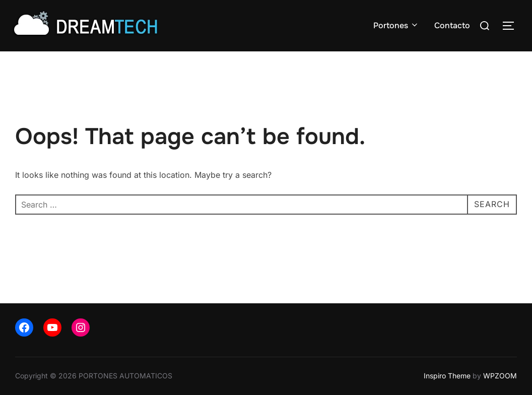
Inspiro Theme (447, 376)
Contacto (452, 25)
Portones (396, 25)
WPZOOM (500, 376)
